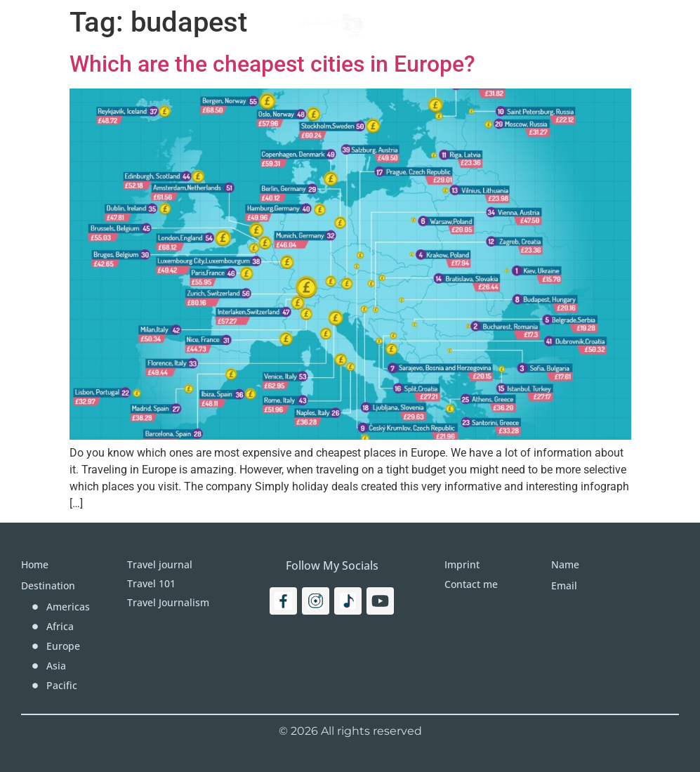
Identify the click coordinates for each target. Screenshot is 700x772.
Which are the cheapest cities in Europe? (272, 64)
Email (564, 585)
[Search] (649, 25)
